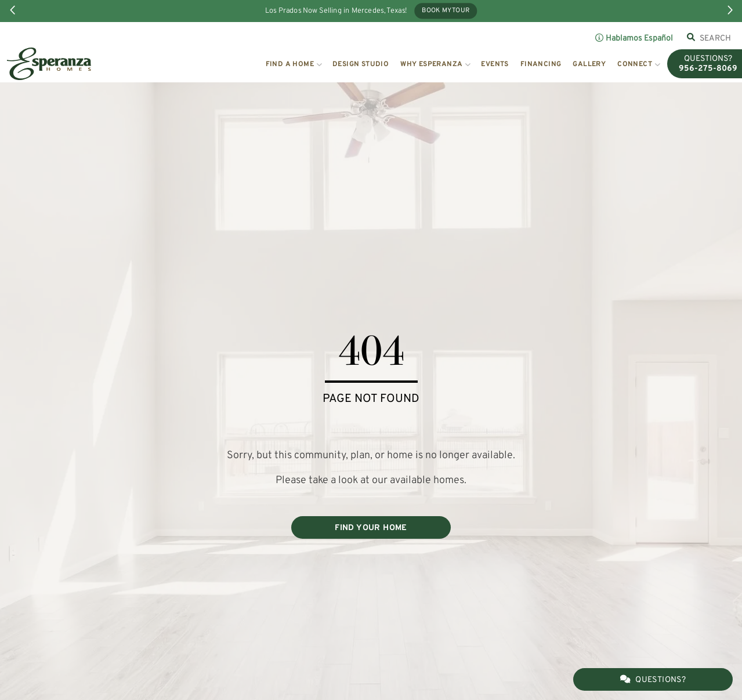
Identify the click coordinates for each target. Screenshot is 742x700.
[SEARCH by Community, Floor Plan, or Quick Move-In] (716, 38)
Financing (541, 64)
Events (495, 64)
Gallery (589, 64)
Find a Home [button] (290, 64)
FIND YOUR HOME (371, 528)
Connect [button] (635, 64)
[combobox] (716, 38)
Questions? (653, 680)
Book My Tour (446, 11)
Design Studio (361, 64)
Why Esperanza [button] (431, 64)
